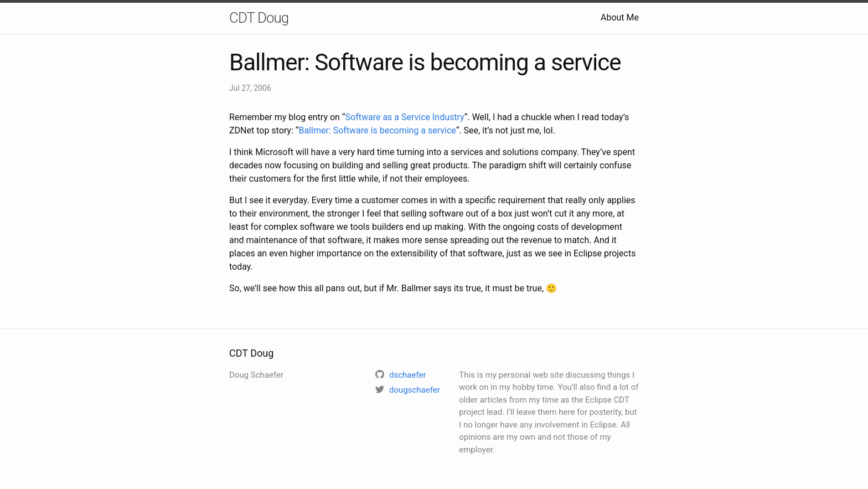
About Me (620, 17)
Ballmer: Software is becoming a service (377, 130)
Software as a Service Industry (405, 117)
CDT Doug (259, 18)
